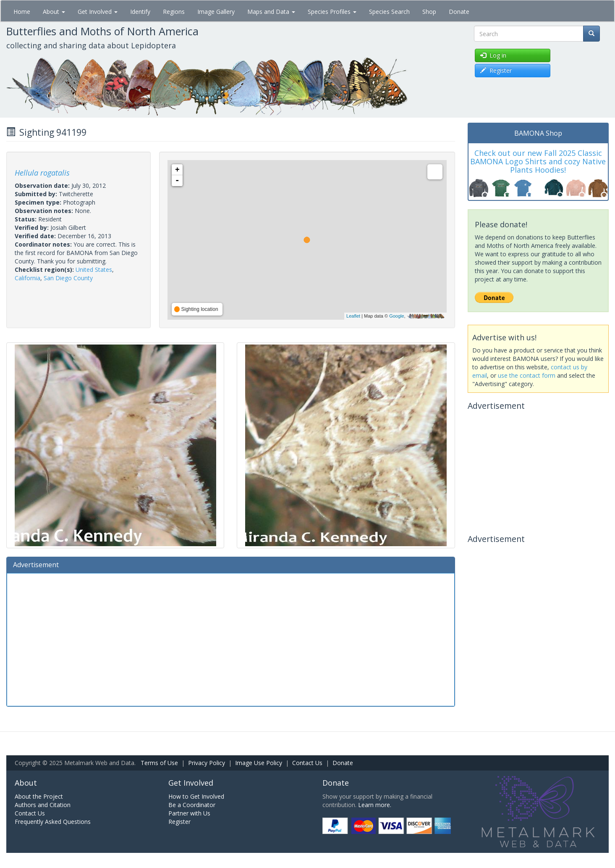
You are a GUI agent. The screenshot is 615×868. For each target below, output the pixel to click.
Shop (429, 12)
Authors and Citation (43, 805)
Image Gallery (216, 12)
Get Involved (98, 12)
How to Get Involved (196, 796)
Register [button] (496, 70)
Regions (174, 12)
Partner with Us (189, 813)
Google (396, 316)
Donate (459, 12)
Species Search (389, 12)
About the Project (39, 796)
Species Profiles (332, 12)
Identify (140, 12)
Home (22, 12)
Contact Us (307, 763)
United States (94, 270)
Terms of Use (159, 763)
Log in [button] (493, 55)
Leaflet (353, 316)
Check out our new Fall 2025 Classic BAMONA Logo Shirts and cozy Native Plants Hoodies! (538, 161)
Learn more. (375, 805)
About (54, 12)
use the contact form (527, 375)
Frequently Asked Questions (53, 822)
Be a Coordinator (192, 805)
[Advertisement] (231, 639)
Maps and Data (271, 12)
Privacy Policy (207, 763)
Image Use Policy (259, 763)
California (27, 278)
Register (179, 822)
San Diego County (68, 278)
